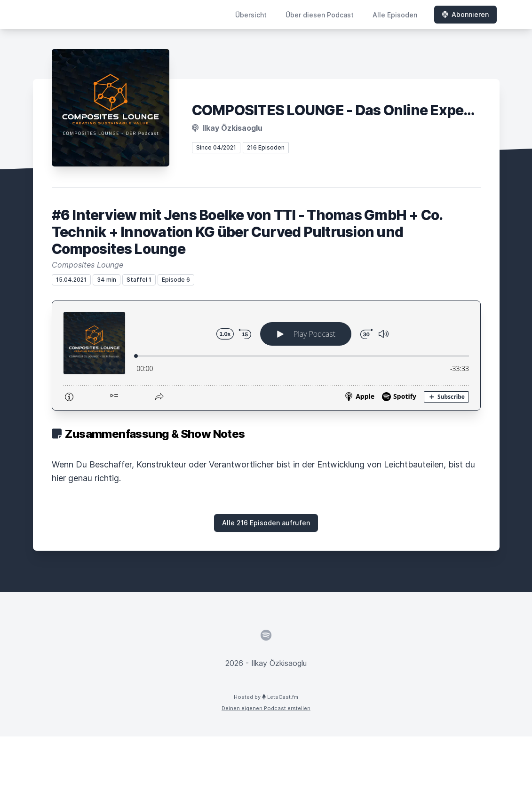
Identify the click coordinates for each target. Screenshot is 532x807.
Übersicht (251, 15)
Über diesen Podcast (320, 15)
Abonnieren (465, 14)
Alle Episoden (395, 15)
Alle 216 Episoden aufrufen (266, 523)
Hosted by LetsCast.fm (266, 697)
